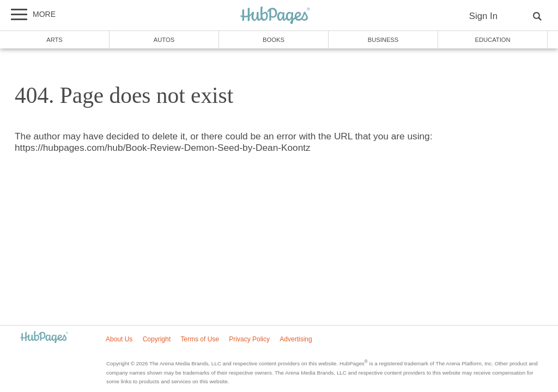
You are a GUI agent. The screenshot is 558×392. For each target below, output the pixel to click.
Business (383, 40)
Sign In (483, 16)
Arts (54, 40)
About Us (119, 339)
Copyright (157, 339)
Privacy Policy (249, 339)
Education (492, 40)
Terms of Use (200, 339)
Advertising (296, 339)
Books (274, 40)
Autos (164, 40)
